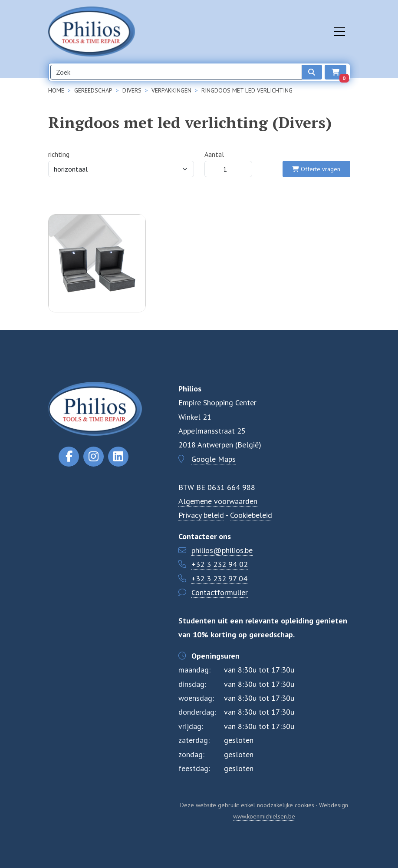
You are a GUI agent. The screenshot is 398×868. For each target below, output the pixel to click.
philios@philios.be (222, 550)
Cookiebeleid (251, 515)
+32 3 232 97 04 (219, 578)
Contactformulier (220, 592)
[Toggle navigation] (339, 32)
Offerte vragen (316, 169)
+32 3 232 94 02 (220, 564)
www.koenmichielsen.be (264, 816)
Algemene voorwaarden (218, 501)
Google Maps (214, 459)
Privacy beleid (201, 515)
